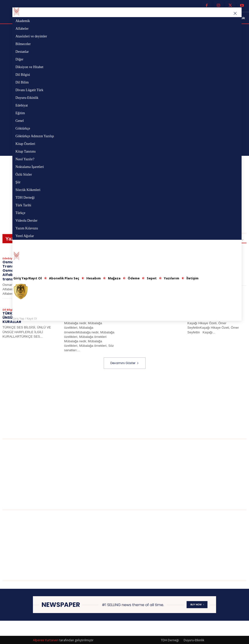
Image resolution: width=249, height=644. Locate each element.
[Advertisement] (126, 403)
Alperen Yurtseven (46, 639)
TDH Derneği (170, 639)
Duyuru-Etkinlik (194, 639)
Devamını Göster (125, 362)
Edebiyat (9, 258)
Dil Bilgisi (9, 309)
